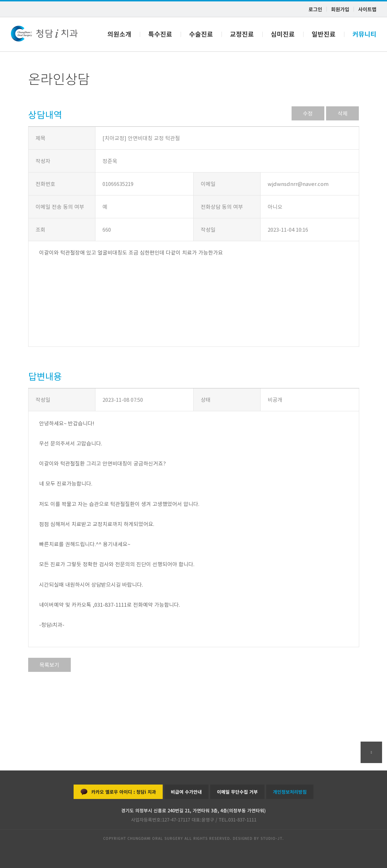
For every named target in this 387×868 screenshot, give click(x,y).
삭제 (343, 113)
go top (371, 752)
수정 (308, 113)
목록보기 (50, 665)
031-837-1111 (242, 820)
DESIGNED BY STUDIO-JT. (258, 838)
